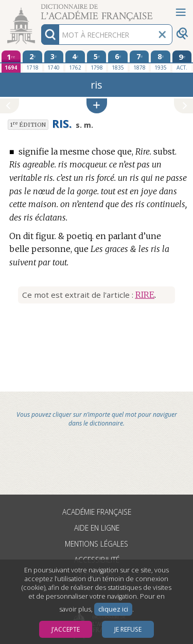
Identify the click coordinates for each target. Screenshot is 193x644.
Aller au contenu (40, 9)
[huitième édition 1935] (161, 61)
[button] (97, 106)
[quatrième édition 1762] (75, 61)
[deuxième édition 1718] (32, 61)
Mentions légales (97, 544)
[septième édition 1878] (139, 61)
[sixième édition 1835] (118, 61)
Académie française (97, 512)
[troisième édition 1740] (54, 61)
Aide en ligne (97, 528)
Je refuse (128, 629)
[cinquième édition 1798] (97, 61)
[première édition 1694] (11, 62)
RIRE (145, 295)
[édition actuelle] (182, 62)
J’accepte (66, 629)
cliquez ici (113, 609)
